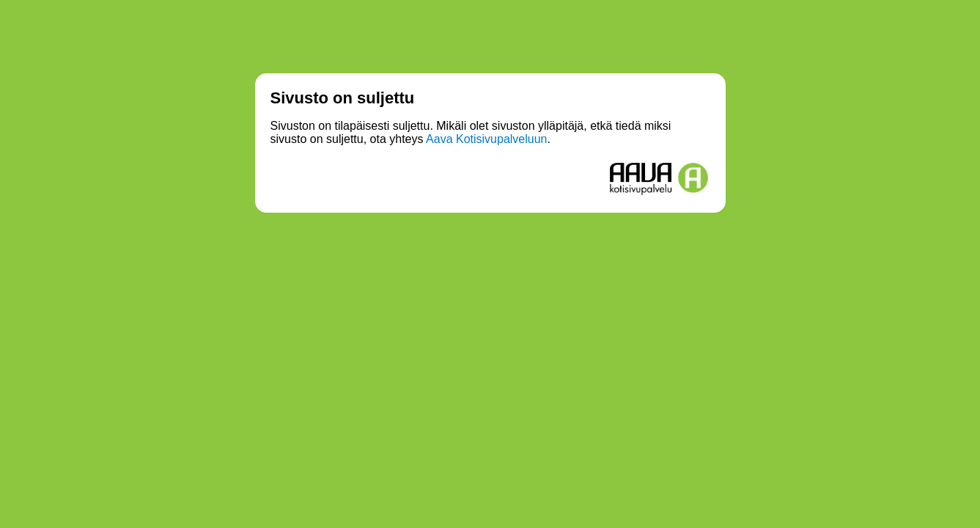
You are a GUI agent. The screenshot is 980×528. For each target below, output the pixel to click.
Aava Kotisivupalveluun (486, 139)
